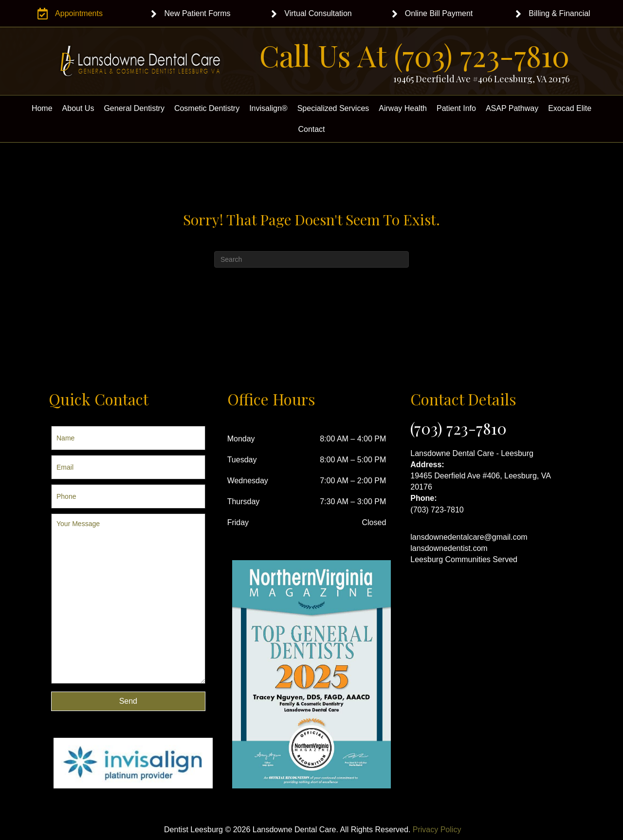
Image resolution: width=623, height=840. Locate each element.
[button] (128, 701)
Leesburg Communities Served (464, 559)
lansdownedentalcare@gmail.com (469, 537)
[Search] (311, 259)
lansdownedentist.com (449, 548)
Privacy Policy (437, 830)
